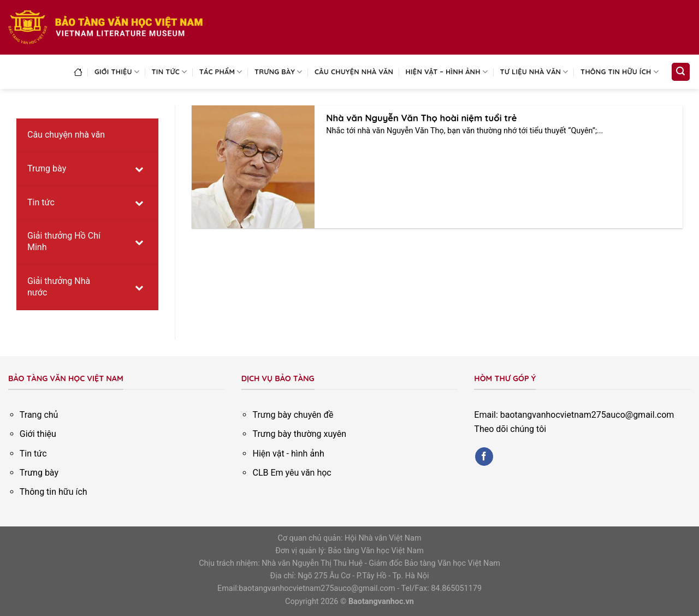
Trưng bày (279, 72)
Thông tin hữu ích (620, 72)
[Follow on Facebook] (484, 457)
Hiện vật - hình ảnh (288, 454)
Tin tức (170, 72)
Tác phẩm (221, 72)
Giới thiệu (117, 72)
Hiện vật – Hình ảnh (447, 72)
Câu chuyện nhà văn (354, 72)
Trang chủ (39, 415)
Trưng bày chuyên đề (293, 415)
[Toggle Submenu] (139, 169)
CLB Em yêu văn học (292, 473)
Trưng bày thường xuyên (299, 434)
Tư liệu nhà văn (534, 72)
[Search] (681, 72)
